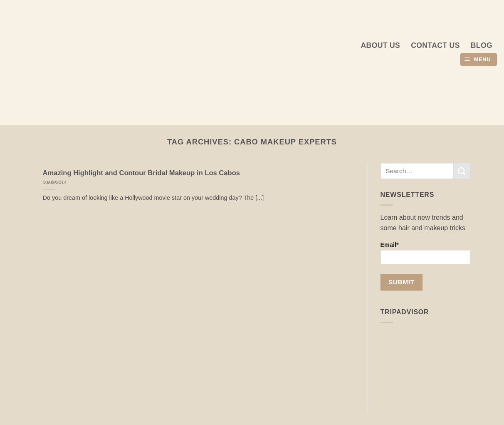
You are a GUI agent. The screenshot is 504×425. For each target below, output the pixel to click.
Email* (426, 253)
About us (381, 45)
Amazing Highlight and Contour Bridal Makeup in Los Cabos (141, 173)
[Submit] (462, 171)
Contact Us (435, 45)
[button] (479, 60)
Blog (482, 45)
